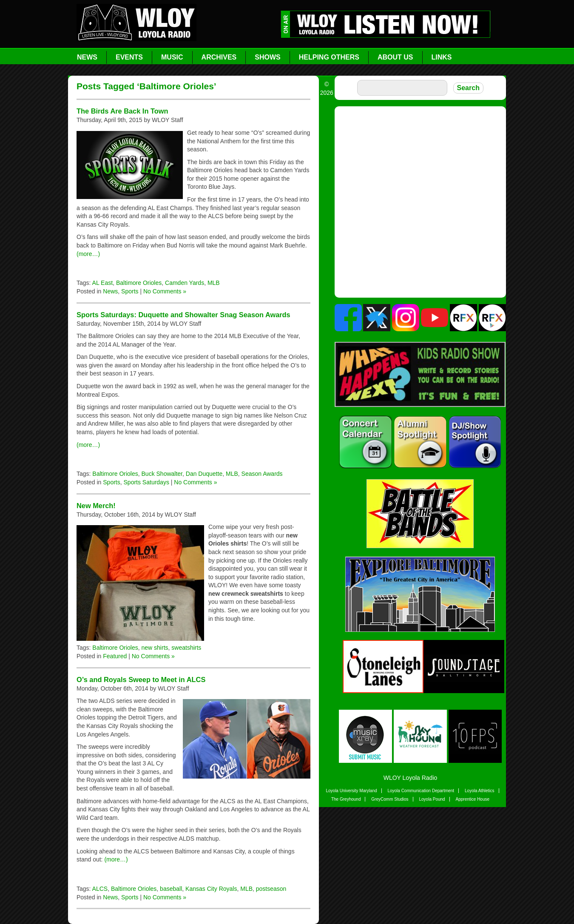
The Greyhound (346, 799)
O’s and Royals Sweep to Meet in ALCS (141, 679)
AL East (103, 283)
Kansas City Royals (211, 889)
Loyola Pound (432, 799)
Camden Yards (185, 283)
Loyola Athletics (480, 791)
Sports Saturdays (146, 482)
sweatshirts (186, 648)
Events (129, 57)
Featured (115, 656)
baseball (171, 889)
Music (172, 57)
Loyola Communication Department (421, 791)
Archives (219, 57)
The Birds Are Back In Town (122, 111)
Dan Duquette (204, 474)
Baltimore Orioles (139, 283)
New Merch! (96, 506)
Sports (130, 291)
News (87, 57)
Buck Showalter (162, 474)
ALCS (100, 889)
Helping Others (329, 57)
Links (442, 57)
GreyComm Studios (390, 799)
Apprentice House (473, 799)
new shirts (155, 648)
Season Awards (262, 474)
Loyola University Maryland (351, 791)
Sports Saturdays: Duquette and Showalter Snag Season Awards (183, 315)
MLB (214, 283)
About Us (395, 57)
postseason (271, 889)
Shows (267, 57)
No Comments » (165, 291)
